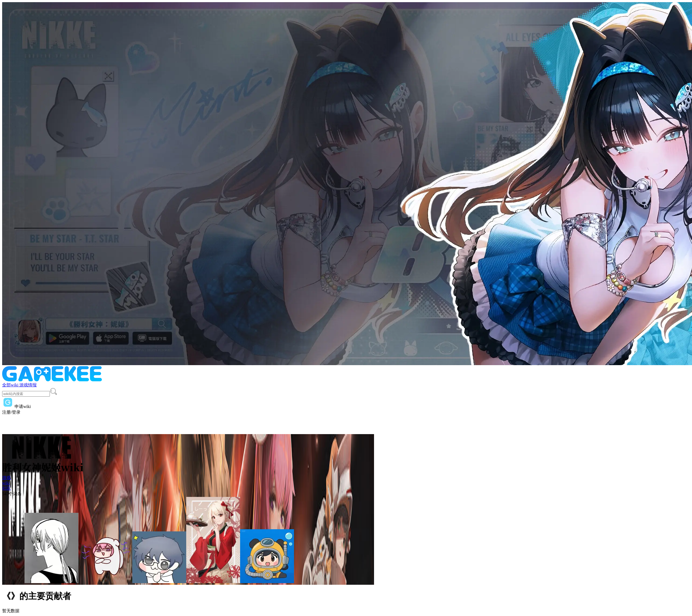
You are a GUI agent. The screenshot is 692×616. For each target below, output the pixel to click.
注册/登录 (11, 412)
